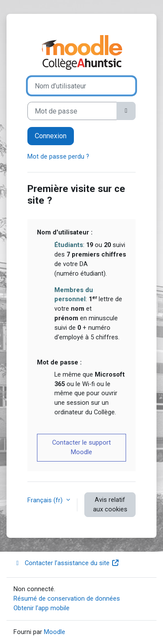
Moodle (55, 632)
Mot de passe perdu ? (58, 156)
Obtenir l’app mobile (42, 608)
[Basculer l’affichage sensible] (126, 111)
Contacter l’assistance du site (67, 563)
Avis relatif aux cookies (110, 504)
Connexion (51, 136)
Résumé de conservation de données (67, 598)
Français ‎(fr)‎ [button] (46, 500)
